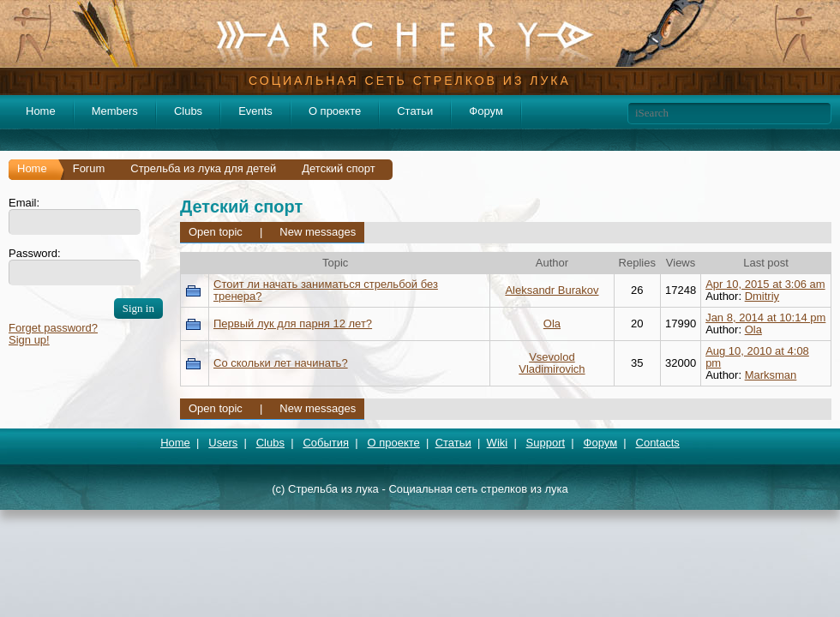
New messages (318, 232)
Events (255, 111)
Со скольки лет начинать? (281, 363)
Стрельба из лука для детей (203, 168)
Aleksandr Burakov (552, 290)
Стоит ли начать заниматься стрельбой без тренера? (326, 290)
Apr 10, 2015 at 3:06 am (765, 284)
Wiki (498, 443)
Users (223, 443)
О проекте (335, 111)
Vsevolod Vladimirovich (552, 363)
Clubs (188, 111)
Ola (552, 323)
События (326, 443)
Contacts (658, 443)
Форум (486, 111)
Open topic (216, 232)
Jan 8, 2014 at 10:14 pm (765, 317)
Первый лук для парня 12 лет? (293, 323)
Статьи (415, 111)
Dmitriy (762, 296)
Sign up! (29, 340)
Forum (89, 168)
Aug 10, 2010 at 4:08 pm (757, 357)
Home (41, 111)
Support (546, 443)
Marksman (771, 375)
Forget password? (53, 328)
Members (115, 111)
